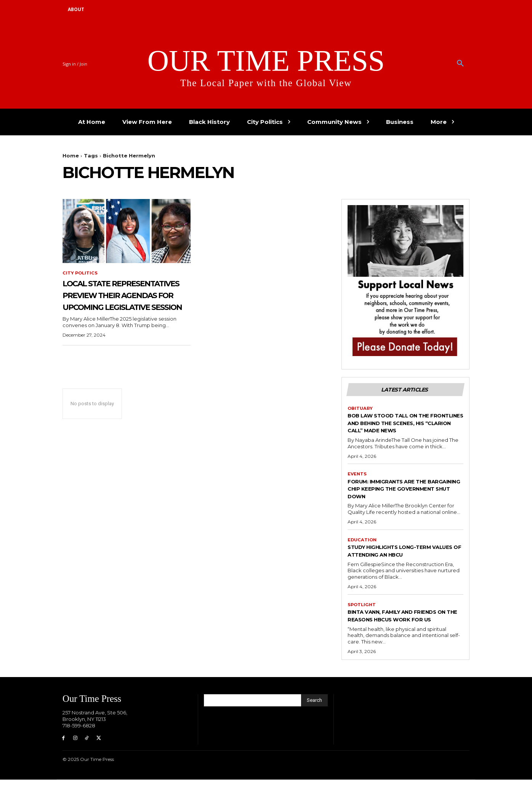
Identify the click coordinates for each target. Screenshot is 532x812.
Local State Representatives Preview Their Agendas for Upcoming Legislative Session (123, 313)
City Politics (81, 273)
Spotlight (362, 628)
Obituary (361, 422)
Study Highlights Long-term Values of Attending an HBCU (402, 573)
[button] (460, 64)
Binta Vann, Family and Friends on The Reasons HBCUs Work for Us (404, 643)
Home (71, 156)
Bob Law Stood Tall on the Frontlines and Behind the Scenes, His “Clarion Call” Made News (399, 441)
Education (363, 562)
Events (357, 496)
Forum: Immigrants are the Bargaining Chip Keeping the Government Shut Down (400, 511)
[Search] (314, 731)
